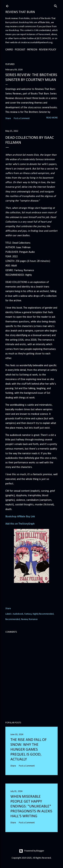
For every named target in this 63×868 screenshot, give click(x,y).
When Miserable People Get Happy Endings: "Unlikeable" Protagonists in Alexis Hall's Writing (31, 806)
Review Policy (48, 50)
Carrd (9, 50)
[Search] (56, 6)
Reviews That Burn (20, 12)
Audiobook (18, 614)
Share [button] (8, 118)
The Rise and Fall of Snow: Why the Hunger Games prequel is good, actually (29, 750)
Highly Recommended (43, 614)
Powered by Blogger (32, 851)
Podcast (20, 50)
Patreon (32, 50)
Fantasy (28, 614)
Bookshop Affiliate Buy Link (20, 517)
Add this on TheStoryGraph (20, 524)
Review (24, 619)
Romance (33, 619)
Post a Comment (22, 118)
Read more (52, 118)
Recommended (13, 619)
